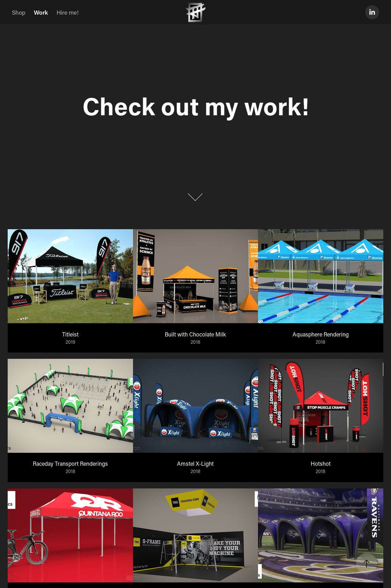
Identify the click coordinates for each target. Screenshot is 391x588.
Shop (19, 12)
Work (41, 12)
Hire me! (68, 12)
